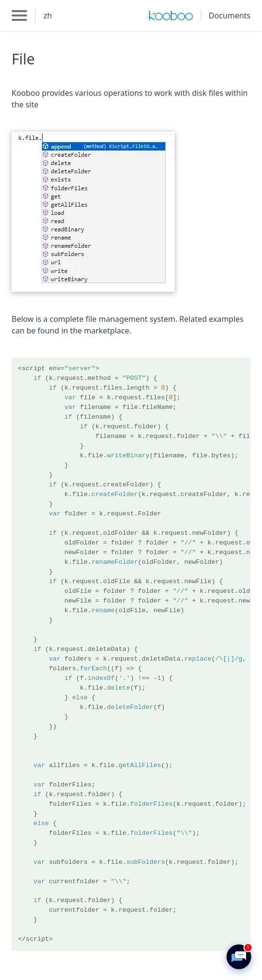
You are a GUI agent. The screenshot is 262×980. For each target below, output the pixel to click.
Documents (230, 15)
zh (48, 15)
